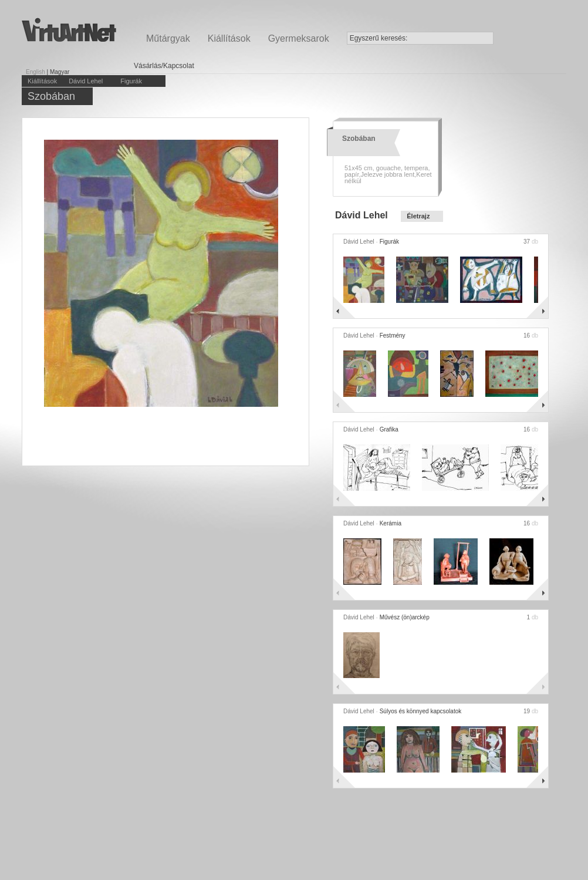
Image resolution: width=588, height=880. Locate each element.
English (36, 72)
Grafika (389, 429)
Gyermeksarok (299, 38)
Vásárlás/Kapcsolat (164, 66)
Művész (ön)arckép (405, 617)
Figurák (131, 81)
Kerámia (391, 523)
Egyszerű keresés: (379, 38)
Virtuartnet (69, 30)
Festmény (393, 336)
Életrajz (418, 216)
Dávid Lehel (86, 81)
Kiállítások (229, 38)
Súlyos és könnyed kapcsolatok (421, 711)
